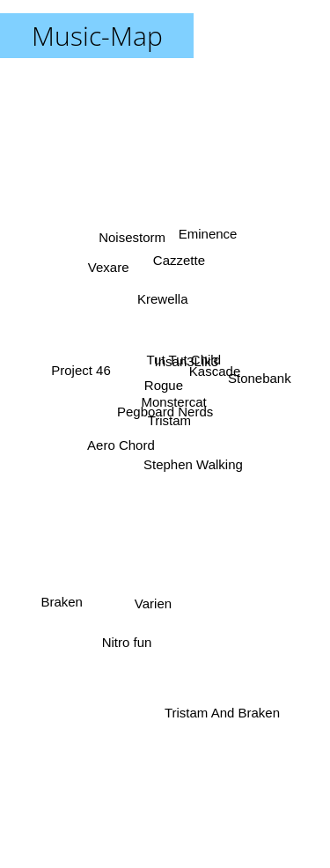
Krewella (160, 301)
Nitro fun (125, 639)
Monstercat (175, 398)
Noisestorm (133, 250)
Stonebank (260, 376)
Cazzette (178, 266)
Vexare (107, 266)
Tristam (171, 419)
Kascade (215, 376)
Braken (62, 597)
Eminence (208, 238)
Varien (153, 594)
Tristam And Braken (226, 715)
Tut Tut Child (185, 355)
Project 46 (79, 372)
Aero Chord (122, 438)
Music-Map (97, 36)
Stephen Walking (194, 466)
